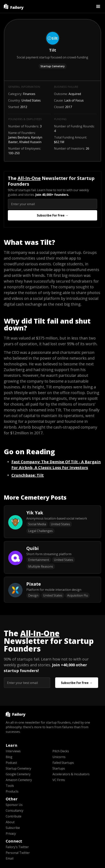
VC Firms (59, 780)
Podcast (11, 763)
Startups (59, 768)
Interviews (13, 751)
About (10, 822)
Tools (10, 786)
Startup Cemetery (53, 66)
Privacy (11, 834)
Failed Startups (63, 763)
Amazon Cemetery (19, 780)
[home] (14, 7)
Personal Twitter (18, 853)
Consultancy (15, 811)
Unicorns (59, 757)
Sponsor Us (14, 805)
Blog (9, 757)
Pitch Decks (61, 751)
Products (12, 791)
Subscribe (13, 828)
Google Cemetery (18, 774)
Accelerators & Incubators (71, 774)
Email (10, 858)
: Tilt (28, 475)
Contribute (14, 816)
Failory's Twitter (17, 847)
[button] (98, 7)
